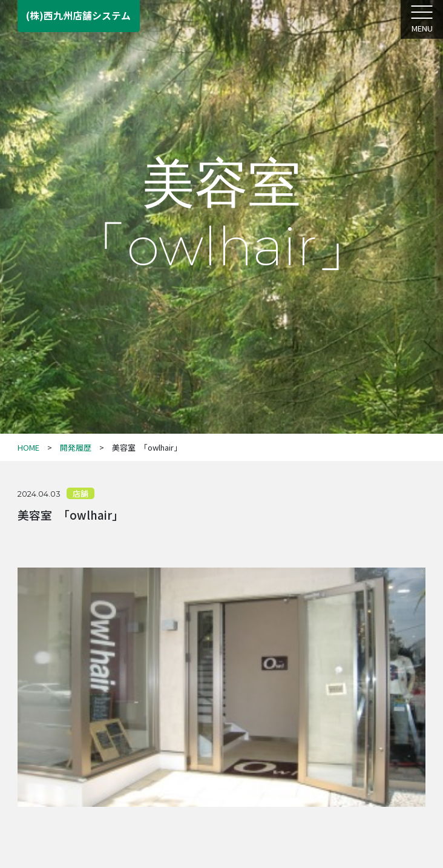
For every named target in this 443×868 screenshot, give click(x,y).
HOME (28, 447)
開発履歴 (76, 447)
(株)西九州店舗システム (78, 15)
